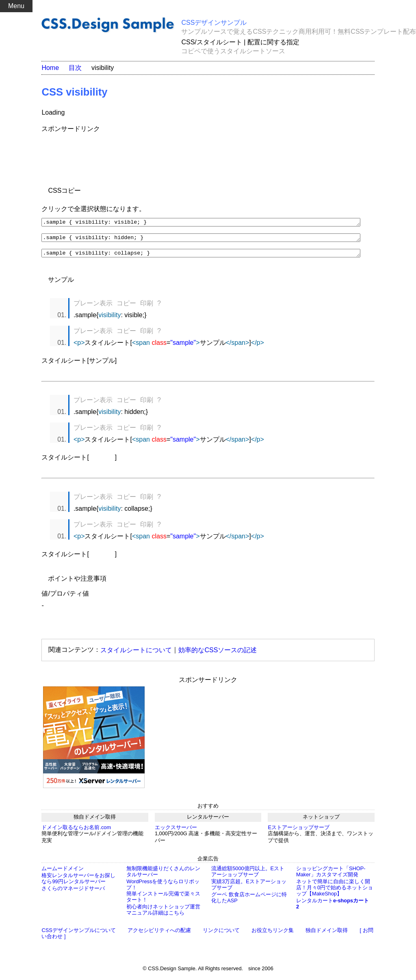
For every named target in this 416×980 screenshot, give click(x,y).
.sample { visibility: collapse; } (201, 256)
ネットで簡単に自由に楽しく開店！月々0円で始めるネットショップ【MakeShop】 (335, 891)
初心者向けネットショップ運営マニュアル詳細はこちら (163, 913)
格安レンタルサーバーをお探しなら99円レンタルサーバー (78, 882)
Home (50, 68)
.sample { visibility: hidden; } (201, 240)
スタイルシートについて (136, 653)
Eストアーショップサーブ (299, 831)
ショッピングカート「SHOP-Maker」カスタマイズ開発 (331, 875)
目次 (75, 68)
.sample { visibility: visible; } (201, 223)
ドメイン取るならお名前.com (76, 831)
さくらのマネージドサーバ (73, 892)
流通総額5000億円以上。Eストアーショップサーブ (248, 875)
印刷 (147, 307)
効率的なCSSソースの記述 (218, 653)
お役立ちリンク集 (273, 934)
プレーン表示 (93, 307)
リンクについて (221, 934)
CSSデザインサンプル (214, 23)
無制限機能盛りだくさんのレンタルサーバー (163, 875)
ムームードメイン (63, 872)
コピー (126, 307)
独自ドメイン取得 (327, 934)
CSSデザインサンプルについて (78, 934)
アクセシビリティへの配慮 (159, 934)
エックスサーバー (176, 831)
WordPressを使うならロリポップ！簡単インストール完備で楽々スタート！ (163, 894)
